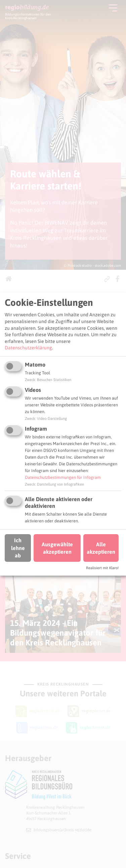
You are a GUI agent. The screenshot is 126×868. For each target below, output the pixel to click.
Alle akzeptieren (101, 548)
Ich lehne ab (18, 548)
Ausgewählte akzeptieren (57, 548)
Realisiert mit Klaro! (102, 568)
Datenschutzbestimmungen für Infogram (63, 477)
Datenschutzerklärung (28, 348)
